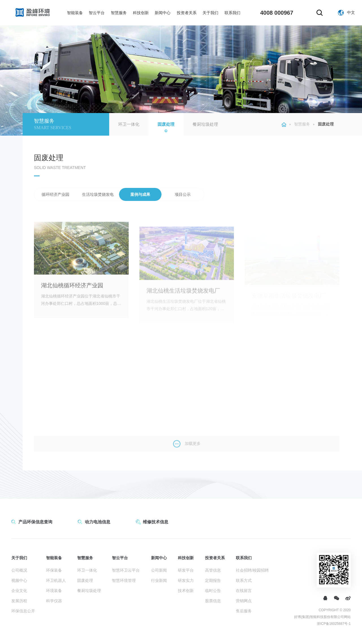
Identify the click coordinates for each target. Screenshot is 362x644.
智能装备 (75, 13)
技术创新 (186, 591)
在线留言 (244, 591)
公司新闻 (159, 570)
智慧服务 (119, 13)
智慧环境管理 (124, 580)
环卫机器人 (56, 580)
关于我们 (210, 13)
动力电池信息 (98, 522)
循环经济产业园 (55, 194)
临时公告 (213, 591)
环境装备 (54, 591)
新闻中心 (163, 13)
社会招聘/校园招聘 (252, 570)
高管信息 (213, 570)
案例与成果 (140, 194)
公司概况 (19, 570)
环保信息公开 (23, 611)
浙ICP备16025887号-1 (334, 624)
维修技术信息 (156, 522)
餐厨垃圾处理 (205, 124)
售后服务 (244, 611)
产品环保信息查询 (35, 522)
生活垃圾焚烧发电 (98, 194)
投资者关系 (187, 13)
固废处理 (166, 124)
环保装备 (54, 570)
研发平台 (186, 570)
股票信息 (213, 601)
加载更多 (187, 450)
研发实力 (186, 580)
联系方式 (244, 580)
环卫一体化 (129, 124)
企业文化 (19, 591)
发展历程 (19, 601)
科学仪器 (54, 601)
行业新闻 (159, 580)
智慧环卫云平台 (126, 570)
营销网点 (244, 601)
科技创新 (141, 13)
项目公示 (183, 194)
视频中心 (19, 580)
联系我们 (232, 13)
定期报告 (213, 580)
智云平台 (97, 13)
